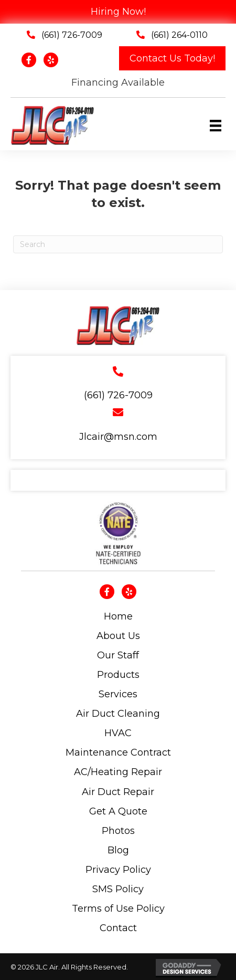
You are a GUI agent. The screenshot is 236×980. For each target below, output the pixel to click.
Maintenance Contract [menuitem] (118, 752)
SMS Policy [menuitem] (118, 889)
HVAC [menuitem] (118, 733)
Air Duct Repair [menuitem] (118, 792)
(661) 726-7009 (72, 35)
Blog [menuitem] (118, 850)
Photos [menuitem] (118, 831)
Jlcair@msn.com (118, 437)
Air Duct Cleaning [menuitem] (118, 714)
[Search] (118, 244)
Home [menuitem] (118, 616)
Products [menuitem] (118, 675)
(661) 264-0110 (179, 35)
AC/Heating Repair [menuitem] (118, 772)
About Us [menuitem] (118, 636)
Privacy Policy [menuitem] (118, 870)
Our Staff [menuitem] (118, 655)
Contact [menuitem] (118, 928)
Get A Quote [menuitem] (118, 811)
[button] (172, 58)
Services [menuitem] (118, 694)
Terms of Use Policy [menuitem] (118, 909)
